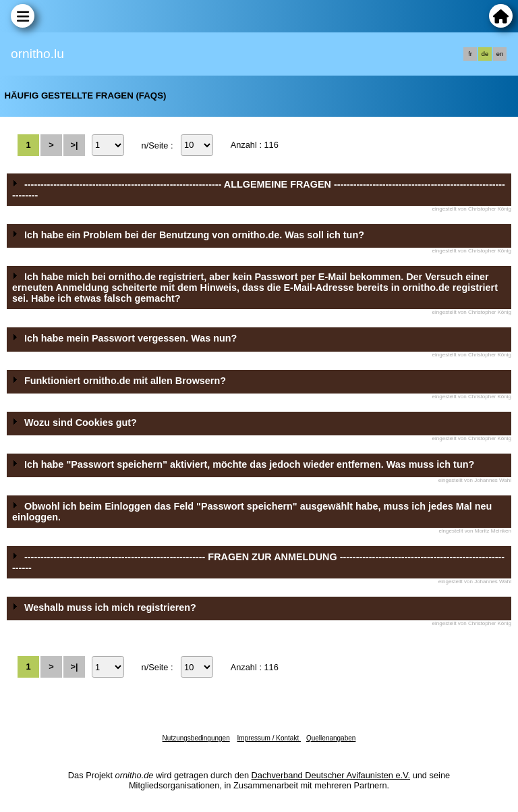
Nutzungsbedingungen (196, 738)
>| (74, 145)
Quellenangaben (331, 738)
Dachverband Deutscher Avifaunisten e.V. (331, 775)
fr (470, 54)
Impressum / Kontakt (268, 738)
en (500, 54)
